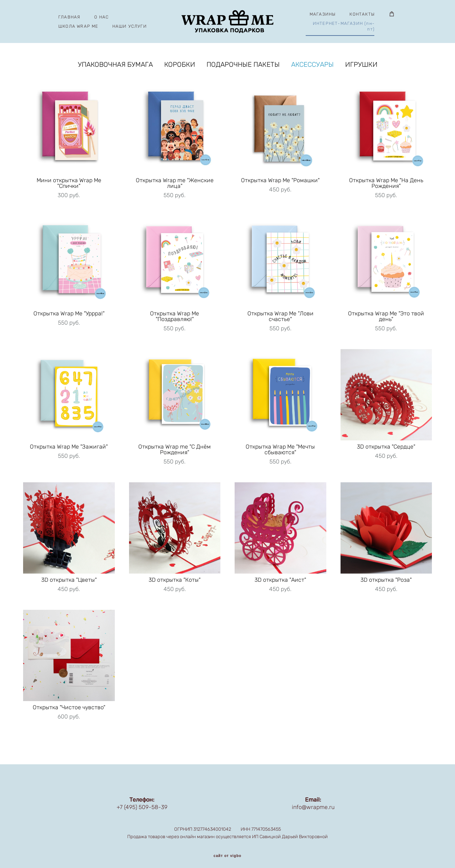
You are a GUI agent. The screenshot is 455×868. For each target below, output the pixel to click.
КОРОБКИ (180, 66)
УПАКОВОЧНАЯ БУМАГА (115, 66)
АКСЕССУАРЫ (312, 66)
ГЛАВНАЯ (71, 17)
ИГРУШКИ (361, 66)
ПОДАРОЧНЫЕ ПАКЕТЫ (243, 66)
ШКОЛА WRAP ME (80, 27)
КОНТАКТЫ (361, 15)
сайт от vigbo (227, 851)
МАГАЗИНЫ (321, 15)
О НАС (103, 17)
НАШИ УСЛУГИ (131, 27)
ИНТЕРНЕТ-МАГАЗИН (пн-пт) (342, 27)
